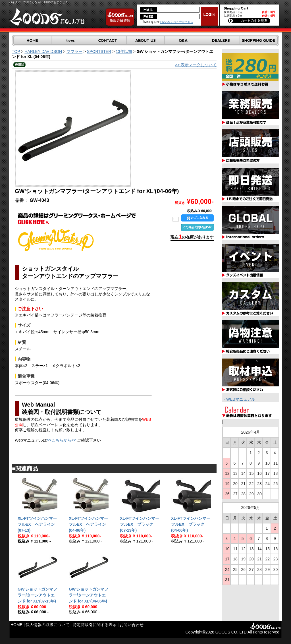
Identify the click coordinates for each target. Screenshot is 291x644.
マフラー (74, 51)
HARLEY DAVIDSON (43, 51)
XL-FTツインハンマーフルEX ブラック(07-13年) (140, 524)
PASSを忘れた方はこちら (177, 22)
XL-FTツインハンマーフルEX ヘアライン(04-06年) (88, 524)
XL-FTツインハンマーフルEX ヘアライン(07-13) (37, 524)
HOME (16, 625)
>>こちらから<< (62, 440)
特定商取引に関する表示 (95, 625)
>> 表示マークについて (196, 65)
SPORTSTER (99, 51)
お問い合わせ (132, 625)
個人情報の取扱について (47, 625)
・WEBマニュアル (239, 399)
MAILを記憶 (150, 22)
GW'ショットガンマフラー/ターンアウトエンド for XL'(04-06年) (89, 595)
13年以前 (124, 51)
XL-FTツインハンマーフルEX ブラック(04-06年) (191, 524)
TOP (16, 51)
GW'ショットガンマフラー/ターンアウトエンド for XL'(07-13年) (37, 595)
